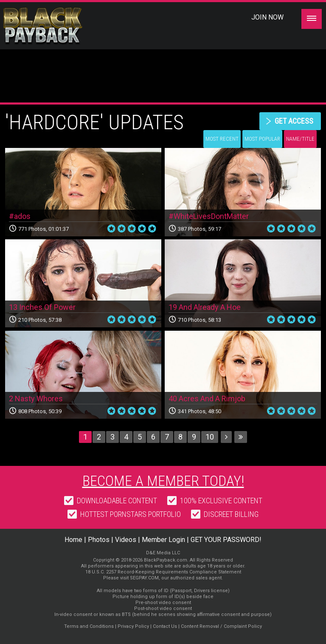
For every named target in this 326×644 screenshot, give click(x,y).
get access (294, 121)
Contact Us (165, 626)
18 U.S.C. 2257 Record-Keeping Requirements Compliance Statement (163, 572)
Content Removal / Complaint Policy (221, 626)
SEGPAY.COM (144, 578)
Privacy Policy (133, 626)
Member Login (163, 540)
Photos (99, 540)
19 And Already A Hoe (205, 307)
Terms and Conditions (89, 626)
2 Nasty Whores (36, 399)
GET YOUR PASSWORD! (226, 540)
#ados (20, 216)
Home (73, 540)
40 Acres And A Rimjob (207, 399)
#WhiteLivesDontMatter (209, 216)
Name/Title (300, 139)
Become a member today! (163, 481)
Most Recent (222, 139)
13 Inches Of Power (42, 307)
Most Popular (262, 139)
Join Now (267, 17)
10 (210, 437)
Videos (126, 540)
